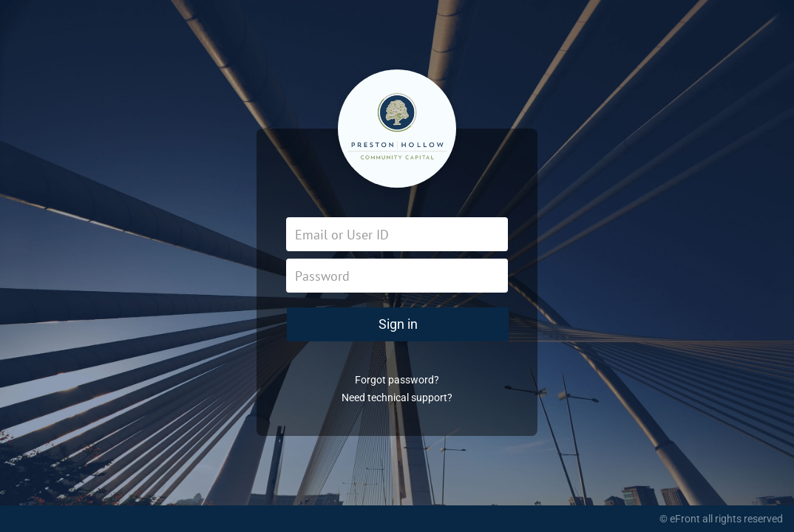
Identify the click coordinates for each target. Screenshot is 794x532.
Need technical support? (397, 398)
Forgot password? (397, 380)
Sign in (398, 324)
